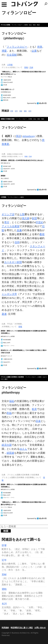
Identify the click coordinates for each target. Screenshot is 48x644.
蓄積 (42, 234)
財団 (34, 218)
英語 (18, 136)
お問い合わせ (40, 628)
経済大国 (7, 445)
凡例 (31, 67)
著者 (4, 314)
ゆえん (23, 449)
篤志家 (26, 218)
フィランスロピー (17, 47)
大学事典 (3, 197)
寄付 (7, 222)
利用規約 (5, 628)
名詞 (30, 111)
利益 (9, 413)
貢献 (21, 111)
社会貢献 (12, 55)
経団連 (10, 453)
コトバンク (25, 4)
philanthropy (29, 136)
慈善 (40, 47)
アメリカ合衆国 (11, 226)
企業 (34, 51)
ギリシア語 (8, 214)
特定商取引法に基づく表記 (22, 628)
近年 (16, 111)
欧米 (34, 409)
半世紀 (39, 222)
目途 (38, 421)
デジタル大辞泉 (5, 25)
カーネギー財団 (13, 262)
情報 (26, 67)
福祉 (12, 401)
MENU (4, 5)
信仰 (17, 242)
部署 (12, 111)
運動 (25, 111)
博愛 (4, 51)
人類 (22, 214)
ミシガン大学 (9, 294)
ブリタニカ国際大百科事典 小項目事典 (12, 377)
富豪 (19, 230)
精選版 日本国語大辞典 (8, 119)
